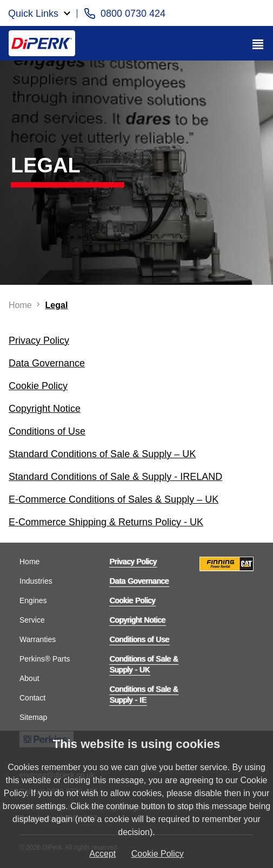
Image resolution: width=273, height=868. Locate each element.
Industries (36, 581)
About (29, 678)
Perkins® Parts (45, 659)
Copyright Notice (138, 620)
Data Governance (139, 581)
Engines (33, 600)
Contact (32, 698)
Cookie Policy (133, 600)
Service (32, 620)
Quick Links (33, 14)
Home (29, 562)
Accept (102, 854)
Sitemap (33, 717)
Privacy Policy (133, 562)
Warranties (38, 639)
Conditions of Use (140, 639)
